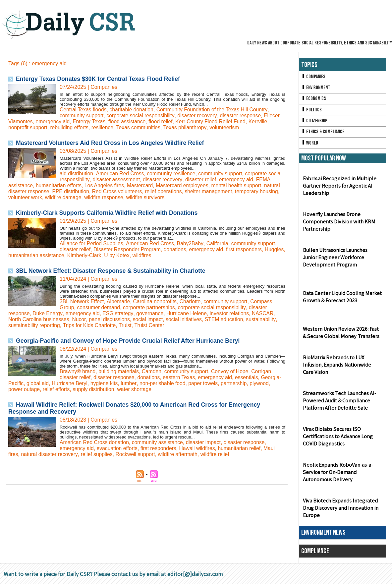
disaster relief (218, 179)
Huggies (18, 255)
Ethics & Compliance (323, 133)
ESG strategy (120, 313)
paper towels (227, 383)
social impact (150, 319)
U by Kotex (141, 255)
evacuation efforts (118, 448)
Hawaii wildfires (200, 448)
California (220, 243)
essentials (250, 377)
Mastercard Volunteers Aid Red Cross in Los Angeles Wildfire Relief (112, 143)
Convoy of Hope (233, 371)
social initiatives (187, 319)
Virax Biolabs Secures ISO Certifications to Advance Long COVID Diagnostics (337, 438)
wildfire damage (86, 197)
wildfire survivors (170, 197)
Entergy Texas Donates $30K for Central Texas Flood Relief (99, 79)
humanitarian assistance (59, 255)
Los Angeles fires (122, 185)
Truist (127, 325)
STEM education (228, 319)
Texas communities (141, 127)
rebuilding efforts (71, 127)
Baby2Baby (192, 243)
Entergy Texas (91, 121)
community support (82, 116)
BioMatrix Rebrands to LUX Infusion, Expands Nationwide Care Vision (342, 367)
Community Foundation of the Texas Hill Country (215, 110)
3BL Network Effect (82, 301)
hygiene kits (127, 383)
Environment (316, 88)
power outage (47, 389)
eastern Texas (181, 377)
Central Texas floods (84, 110)
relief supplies (98, 454)
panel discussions (111, 319)
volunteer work (47, 197)
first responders (248, 249)
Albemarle (119, 301)
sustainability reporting (35, 325)
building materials (120, 371)
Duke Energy (48, 313)
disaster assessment (132, 179)
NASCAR (267, 313)
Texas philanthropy (188, 127)
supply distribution (118, 389)
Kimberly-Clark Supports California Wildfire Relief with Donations (109, 213)
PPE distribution (90, 191)
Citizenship (314, 122)
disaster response (243, 116)
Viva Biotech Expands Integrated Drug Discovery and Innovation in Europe (340, 510)
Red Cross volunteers (137, 191)
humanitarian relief (243, 448)
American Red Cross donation (95, 442)
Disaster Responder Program (128, 249)
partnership (258, 383)
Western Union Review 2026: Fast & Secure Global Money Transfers (342, 334)
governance (152, 313)
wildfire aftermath (181, 454)
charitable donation (133, 110)
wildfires (167, 255)
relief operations (184, 191)
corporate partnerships (151, 307)
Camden (153, 371)
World (310, 144)
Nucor (81, 319)
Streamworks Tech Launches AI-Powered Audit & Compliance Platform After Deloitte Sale (338, 403)
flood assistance (129, 121)
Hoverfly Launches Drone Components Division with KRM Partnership (338, 224)
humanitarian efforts (76, 185)
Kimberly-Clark (108, 255)
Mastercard (158, 185)
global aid (59, 383)
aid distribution (77, 174)
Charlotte (192, 301)
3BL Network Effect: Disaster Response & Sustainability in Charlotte (112, 271)
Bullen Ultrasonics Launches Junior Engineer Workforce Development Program (342, 259)
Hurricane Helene (189, 313)
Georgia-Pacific (26, 383)
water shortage (159, 389)
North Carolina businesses (39, 319)
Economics (314, 99)
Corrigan (265, 371)
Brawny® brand (78, 371)
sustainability (265, 319)
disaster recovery (200, 116)
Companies (313, 77)
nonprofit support (28, 127)
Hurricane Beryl (91, 383)
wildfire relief (219, 454)
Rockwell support (138, 454)
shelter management (230, 191)
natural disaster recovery (50, 454)
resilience (104, 127)
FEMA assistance (29, 185)
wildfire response (127, 197)
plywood (18, 389)
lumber (151, 383)
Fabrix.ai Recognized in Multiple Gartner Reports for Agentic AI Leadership (338, 188)
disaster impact (206, 442)
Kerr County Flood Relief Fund (214, 121)
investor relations (233, 313)
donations (177, 249)
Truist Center (152, 325)
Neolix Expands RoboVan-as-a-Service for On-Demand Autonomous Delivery (337, 474)
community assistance (159, 442)
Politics (311, 111)
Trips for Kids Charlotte (91, 325)
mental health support (257, 185)
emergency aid (54, 121)
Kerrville (263, 121)
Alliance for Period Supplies (92, 243)
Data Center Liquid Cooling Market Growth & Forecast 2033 (342, 299)
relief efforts (79, 389)
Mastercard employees (201, 185)
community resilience (173, 174)
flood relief (164, 121)
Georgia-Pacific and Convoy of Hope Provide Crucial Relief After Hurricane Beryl (130, 341)
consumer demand (99, 307)
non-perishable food (186, 383)
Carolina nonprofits (156, 301)
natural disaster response (38, 191)
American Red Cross (121, 174)
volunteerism (228, 127)
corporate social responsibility (142, 116)
